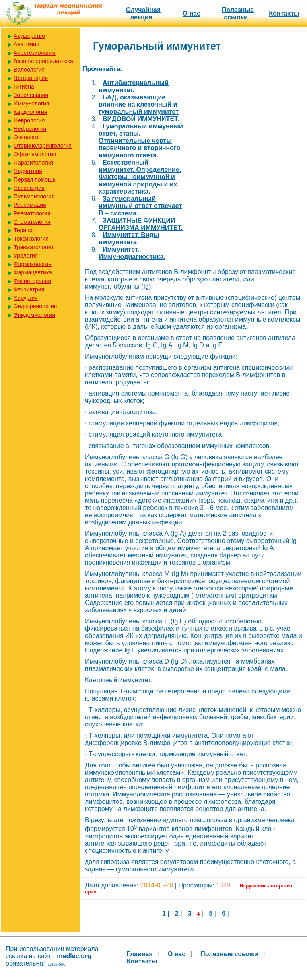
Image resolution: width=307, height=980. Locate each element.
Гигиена (24, 87)
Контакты (284, 13)
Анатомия (27, 44)
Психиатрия (29, 188)
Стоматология (32, 222)
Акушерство (29, 36)
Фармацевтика (33, 272)
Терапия (25, 230)
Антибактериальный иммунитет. (134, 86)
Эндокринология (35, 306)
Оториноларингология (43, 146)
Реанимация (30, 205)
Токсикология (31, 239)
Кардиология (31, 112)
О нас (192, 13)
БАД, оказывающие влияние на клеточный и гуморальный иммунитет (139, 104)
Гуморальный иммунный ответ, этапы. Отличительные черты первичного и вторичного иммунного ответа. (141, 141)
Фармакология (33, 264)
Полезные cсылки (238, 13)
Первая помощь (35, 179)
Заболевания (31, 95)
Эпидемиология (34, 315)
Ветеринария (31, 78)
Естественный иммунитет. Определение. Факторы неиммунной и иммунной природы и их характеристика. (140, 177)
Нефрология (30, 129)
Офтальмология (35, 154)
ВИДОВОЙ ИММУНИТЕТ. (141, 119)
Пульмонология (34, 196)
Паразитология (33, 163)
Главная (140, 954)
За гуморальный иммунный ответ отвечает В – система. (140, 206)
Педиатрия (28, 171)
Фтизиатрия (29, 289)
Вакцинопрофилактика (43, 61)
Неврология (29, 120)
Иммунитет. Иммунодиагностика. (132, 253)
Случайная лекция (143, 13)
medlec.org (74, 956)
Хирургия (26, 298)
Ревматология (32, 213)
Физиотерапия (32, 281)
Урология (26, 256)
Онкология (28, 137)
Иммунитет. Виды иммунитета (129, 238)
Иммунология (31, 103)
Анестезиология (35, 53)
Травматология (33, 247)
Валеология (29, 70)
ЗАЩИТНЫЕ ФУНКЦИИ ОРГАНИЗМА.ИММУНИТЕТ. (141, 224)
